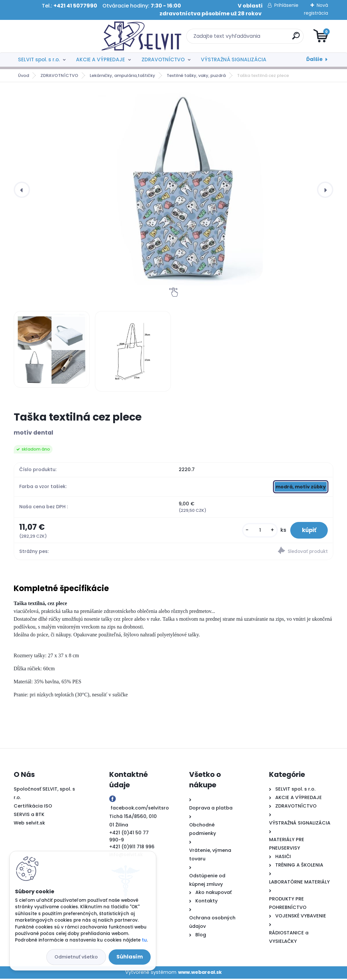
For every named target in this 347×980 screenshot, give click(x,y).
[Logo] (54, 36)
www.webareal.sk (200, 974)
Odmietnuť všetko (76, 957)
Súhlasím (130, 957)
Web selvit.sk (29, 824)
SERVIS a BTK (29, 816)
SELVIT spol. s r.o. (39, 59)
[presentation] (22, 190)
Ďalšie (314, 59)
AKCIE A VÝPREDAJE (100, 59)
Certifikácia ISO (33, 807)
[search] (252, 38)
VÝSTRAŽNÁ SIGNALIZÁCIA (234, 59)
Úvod (23, 75)
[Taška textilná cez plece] (179, 190)
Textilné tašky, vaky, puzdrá (196, 75)
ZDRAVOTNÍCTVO (163, 59)
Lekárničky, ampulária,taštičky (122, 75)
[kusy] (256, 531)
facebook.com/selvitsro (140, 809)
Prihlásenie (286, 5)
